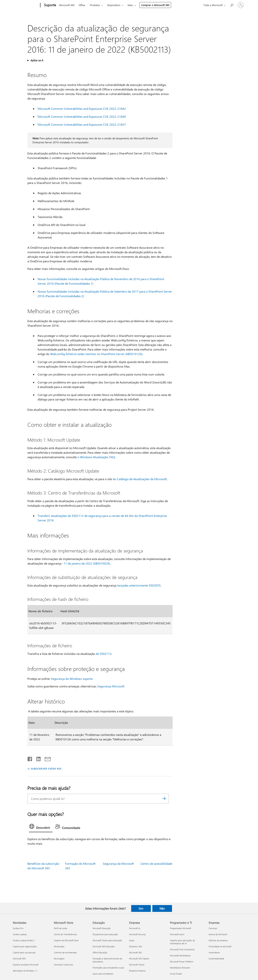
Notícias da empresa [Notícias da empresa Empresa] (218, 940)
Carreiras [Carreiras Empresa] (213, 928)
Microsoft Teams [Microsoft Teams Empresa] (137, 965)
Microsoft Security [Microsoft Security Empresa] (137, 934)
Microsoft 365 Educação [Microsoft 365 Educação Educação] (104, 946)
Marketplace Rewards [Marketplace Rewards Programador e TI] (180, 968)
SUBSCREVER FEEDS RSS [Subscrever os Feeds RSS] (46, 768)
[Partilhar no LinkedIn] (37, 758)
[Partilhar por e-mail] (46, 758)
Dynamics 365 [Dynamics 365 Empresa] (136, 946)
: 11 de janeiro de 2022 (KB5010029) (86, 563)
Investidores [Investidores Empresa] (214, 952)
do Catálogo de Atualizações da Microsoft (140, 479)
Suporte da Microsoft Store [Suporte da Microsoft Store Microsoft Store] (66, 940)
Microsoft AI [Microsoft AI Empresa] (135, 928)
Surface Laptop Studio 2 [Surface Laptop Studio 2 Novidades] (24, 940)
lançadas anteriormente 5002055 (139, 585)
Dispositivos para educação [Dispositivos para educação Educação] (105, 934)
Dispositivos (114, 5)
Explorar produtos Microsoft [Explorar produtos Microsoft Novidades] (26, 965)
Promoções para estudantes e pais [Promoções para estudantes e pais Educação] (108, 968)
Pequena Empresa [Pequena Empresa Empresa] (137, 971)
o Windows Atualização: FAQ (96, 457)
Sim (141, 908)
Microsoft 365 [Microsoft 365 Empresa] (135, 952)
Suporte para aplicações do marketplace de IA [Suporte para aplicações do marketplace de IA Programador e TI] (182, 942)
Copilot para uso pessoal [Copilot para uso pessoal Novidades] (24, 952)
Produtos (95, 5)
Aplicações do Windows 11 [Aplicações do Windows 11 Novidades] (25, 971)
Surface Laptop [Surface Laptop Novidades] (20, 934)
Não (162, 908)
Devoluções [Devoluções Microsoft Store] (59, 946)
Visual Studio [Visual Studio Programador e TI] (176, 974)
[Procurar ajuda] (232, 5)
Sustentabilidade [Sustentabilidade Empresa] (216, 959)
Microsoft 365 (67, 5)
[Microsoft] (26, 5)
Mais (130, 5)
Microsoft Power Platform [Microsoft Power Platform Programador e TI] (182, 962)
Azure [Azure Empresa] (132, 940)
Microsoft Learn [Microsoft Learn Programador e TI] (177, 934)
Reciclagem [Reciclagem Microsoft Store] (59, 959)
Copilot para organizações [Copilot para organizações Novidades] (25, 946)
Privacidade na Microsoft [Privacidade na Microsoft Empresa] (220, 946)
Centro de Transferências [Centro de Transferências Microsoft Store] (65, 934)
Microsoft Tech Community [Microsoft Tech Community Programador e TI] (182, 949)
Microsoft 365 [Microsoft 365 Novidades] (19, 959)
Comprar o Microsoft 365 (155, 5)
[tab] (41, 827)
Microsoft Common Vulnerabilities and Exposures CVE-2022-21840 (82, 116)
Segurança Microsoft (111, 686)
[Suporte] (50, 5)
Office (82, 5)
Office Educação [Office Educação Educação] (100, 952)
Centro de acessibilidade (156, 864)
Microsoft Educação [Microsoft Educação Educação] (102, 928)
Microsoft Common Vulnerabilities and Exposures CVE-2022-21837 (82, 124)
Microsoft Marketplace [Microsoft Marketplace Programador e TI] (180, 955)
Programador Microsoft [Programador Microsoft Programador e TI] (181, 928)
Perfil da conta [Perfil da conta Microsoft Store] (60, 928)
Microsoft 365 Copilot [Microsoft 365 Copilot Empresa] (139, 959)
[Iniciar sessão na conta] (241, 5)
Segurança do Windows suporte (72, 679)
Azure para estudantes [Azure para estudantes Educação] (103, 974)
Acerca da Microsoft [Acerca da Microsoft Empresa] (218, 934)
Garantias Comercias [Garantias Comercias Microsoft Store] (64, 965)
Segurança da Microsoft (118, 864)
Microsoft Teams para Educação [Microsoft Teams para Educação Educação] (107, 940)
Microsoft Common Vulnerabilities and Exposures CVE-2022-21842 (82, 109)
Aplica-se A (37, 60)
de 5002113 (104, 654)
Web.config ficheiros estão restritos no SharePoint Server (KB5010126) (96, 354)
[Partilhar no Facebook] (30, 758)
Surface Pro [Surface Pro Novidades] (18, 928)
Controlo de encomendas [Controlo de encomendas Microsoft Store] (65, 952)
